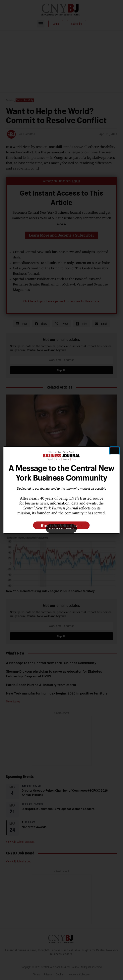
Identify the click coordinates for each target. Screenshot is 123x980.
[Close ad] (115, 451)
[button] (61, 490)
